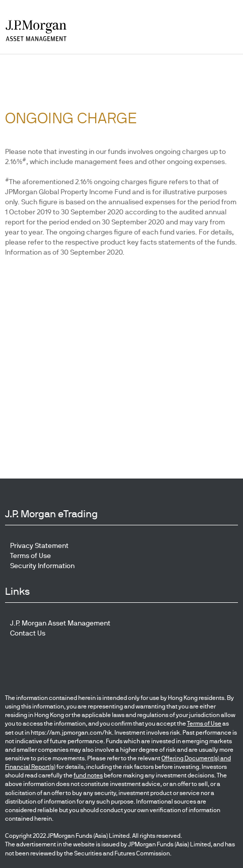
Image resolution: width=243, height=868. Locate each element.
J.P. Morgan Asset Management (60, 623)
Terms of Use (31, 556)
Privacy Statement (39, 545)
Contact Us (28, 633)
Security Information (42, 566)
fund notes (88, 775)
